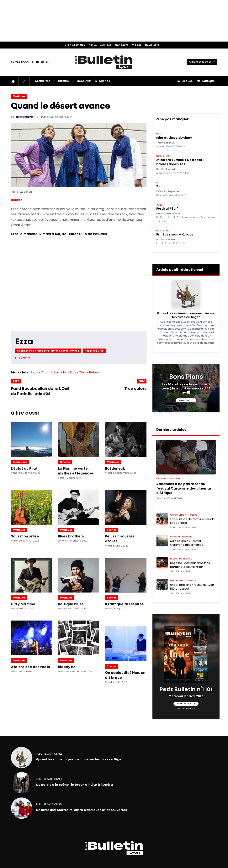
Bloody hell (68, 667)
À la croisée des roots (31, 667)
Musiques (19, 96)
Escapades (20, 462)
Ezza (24, 342)
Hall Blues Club (94, 351)
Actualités (43, 81)
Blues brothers (71, 536)
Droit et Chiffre (75, 45)
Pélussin (95, 373)
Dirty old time (23, 604)
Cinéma (65, 462)
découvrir (186, 400)
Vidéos (137, 45)
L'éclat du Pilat (24, 469)
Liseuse (185, 81)
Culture (64, 81)
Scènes (112, 530)
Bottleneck (115, 469)
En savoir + (23, 358)
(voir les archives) (186, 709)
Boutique (206, 81)
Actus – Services (100, 45)
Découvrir (84, 81)
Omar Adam (50, 373)
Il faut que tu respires (124, 604)
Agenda (103, 81)
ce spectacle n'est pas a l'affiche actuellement (48, 351)
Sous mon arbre (25, 536)
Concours (122, 45)
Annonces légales (200, 62)
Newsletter (153, 45)
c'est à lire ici (186, 704)
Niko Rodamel (25, 117)
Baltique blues (71, 604)
